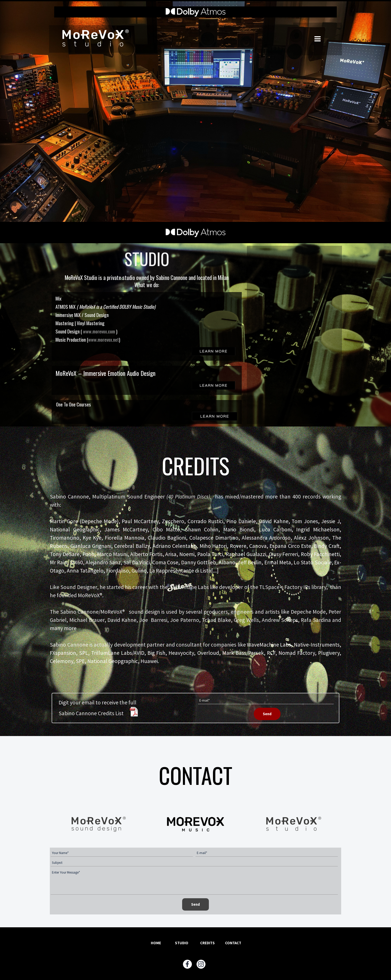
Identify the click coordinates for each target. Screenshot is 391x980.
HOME (156, 943)
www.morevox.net (104, 339)
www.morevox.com (100, 331)
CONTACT (233, 943)
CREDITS (207, 943)
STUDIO (182, 943)
